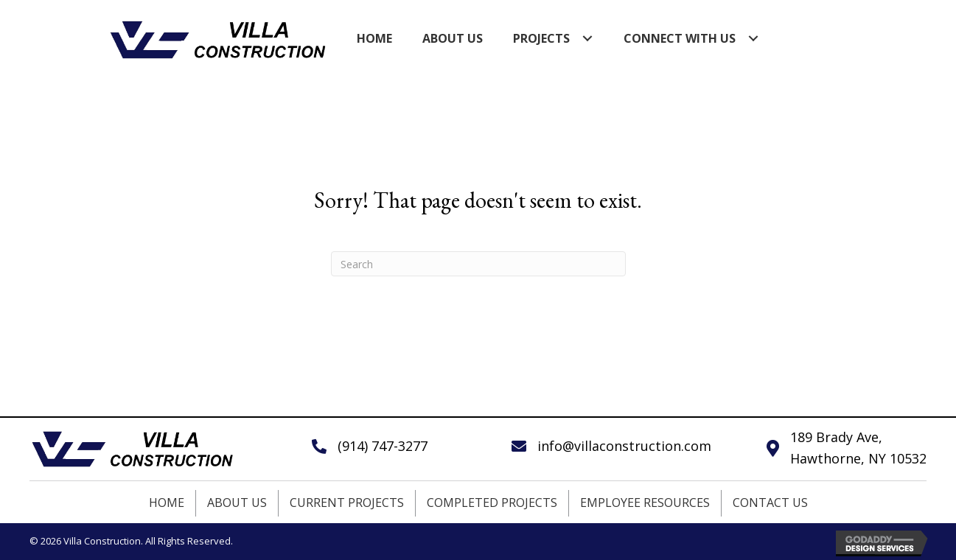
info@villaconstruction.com (624, 446)
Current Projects (347, 503)
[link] (374, 39)
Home (167, 503)
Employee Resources (645, 503)
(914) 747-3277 (383, 446)
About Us (237, 503)
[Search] (478, 264)
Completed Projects (492, 503)
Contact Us (770, 503)
